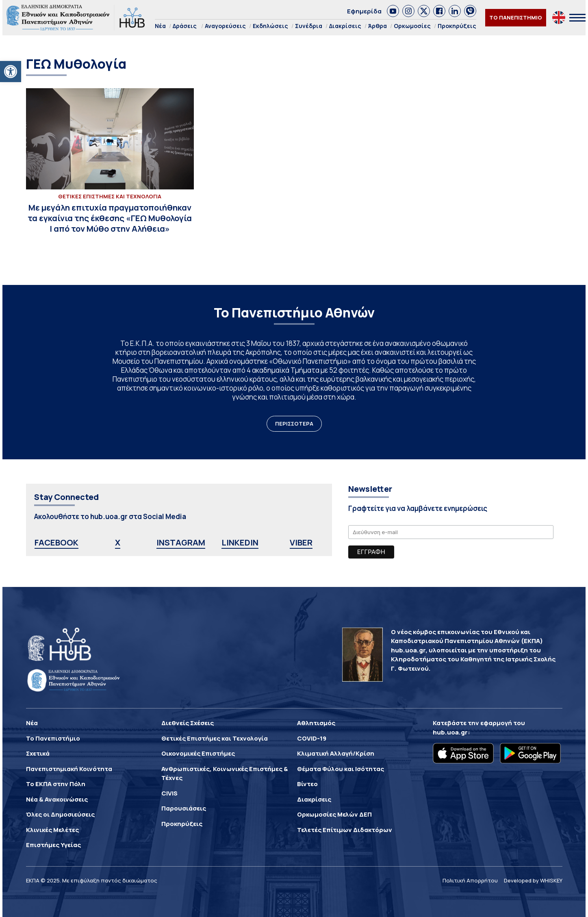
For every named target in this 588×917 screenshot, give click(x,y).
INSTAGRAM (181, 542)
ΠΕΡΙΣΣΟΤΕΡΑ (294, 424)
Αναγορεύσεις (225, 26)
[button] (11, 72)
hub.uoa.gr (450, 732)
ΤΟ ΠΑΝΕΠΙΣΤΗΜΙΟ (516, 17)
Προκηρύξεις (457, 26)
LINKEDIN (240, 542)
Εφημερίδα (364, 11)
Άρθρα (378, 26)
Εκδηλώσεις (270, 26)
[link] (393, 11)
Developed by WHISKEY (533, 880)
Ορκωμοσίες (412, 26)
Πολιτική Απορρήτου (470, 880)
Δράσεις (185, 26)
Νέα (160, 26)
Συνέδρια (309, 26)
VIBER (301, 542)
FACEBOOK (56, 542)
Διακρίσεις (345, 26)
